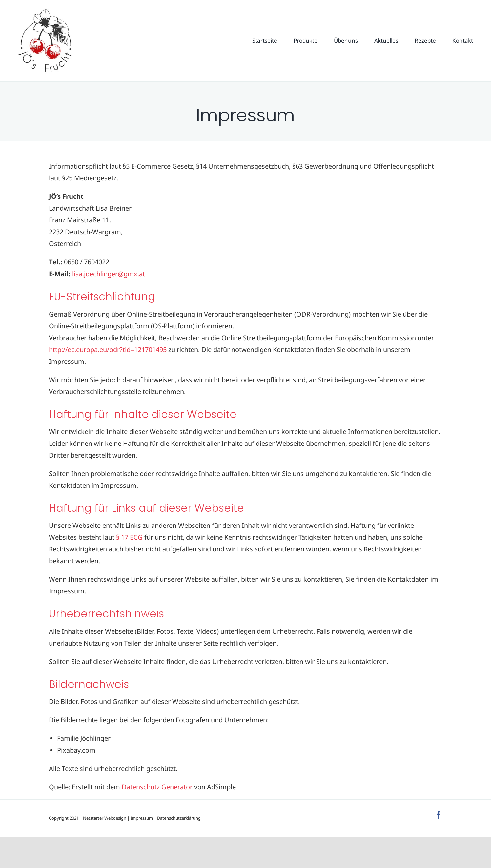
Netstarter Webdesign (105, 818)
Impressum (142, 818)
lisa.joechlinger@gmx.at (109, 274)
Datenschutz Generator (157, 787)
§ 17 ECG (129, 537)
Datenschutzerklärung (179, 818)
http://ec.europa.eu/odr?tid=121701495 (108, 350)
